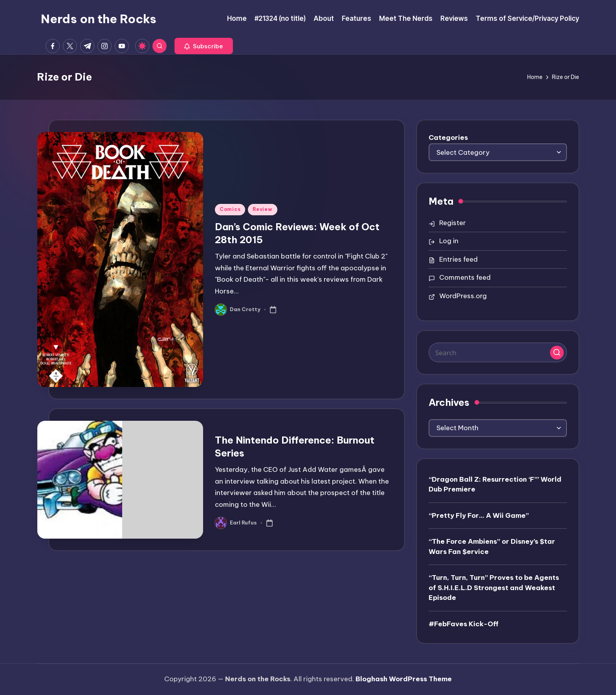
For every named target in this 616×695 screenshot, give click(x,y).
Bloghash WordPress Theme (404, 679)
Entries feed (458, 259)
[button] (204, 46)
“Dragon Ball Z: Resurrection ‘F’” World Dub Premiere (495, 484)
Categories (448, 138)
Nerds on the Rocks (99, 19)
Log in (449, 241)
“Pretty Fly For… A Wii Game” (479, 515)
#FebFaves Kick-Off (464, 624)
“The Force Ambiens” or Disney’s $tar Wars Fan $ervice (492, 546)
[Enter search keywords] (498, 352)
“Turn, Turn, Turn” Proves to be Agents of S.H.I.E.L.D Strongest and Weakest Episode (494, 588)
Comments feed (465, 277)
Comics (230, 209)
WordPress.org (463, 296)
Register (453, 223)
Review (262, 209)
